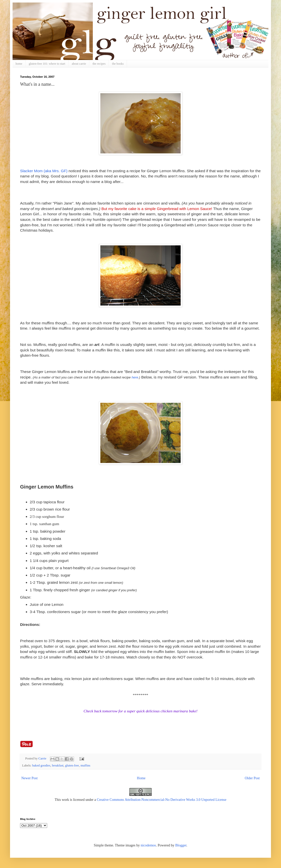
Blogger (181, 845)
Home (141, 778)
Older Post (252, 778)
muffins (85, 765)
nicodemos (148, 845)
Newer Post (29, 778)
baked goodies (41, 765)
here (135, 377)
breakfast (58, 765)
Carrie (43, 758)
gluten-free (72, 765)
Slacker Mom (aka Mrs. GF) (44, 171)
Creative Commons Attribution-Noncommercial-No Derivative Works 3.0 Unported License (162, 800)
